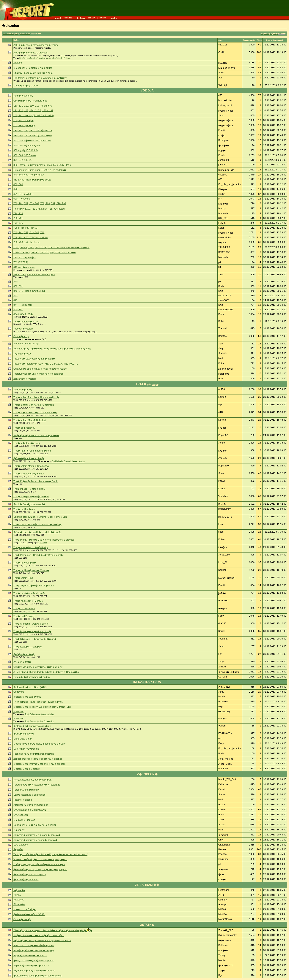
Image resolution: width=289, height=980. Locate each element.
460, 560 (18, 184)
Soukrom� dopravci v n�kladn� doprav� (37, 835)
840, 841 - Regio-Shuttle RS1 (29, 291)
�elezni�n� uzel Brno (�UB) (30, 687)
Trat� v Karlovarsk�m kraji (29, 474)
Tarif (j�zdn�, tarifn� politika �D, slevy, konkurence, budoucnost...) (51, 854)
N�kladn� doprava (24, 820)
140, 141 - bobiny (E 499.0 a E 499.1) (34, 115)
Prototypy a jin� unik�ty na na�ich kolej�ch (39, 374)
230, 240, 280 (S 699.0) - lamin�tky (33, 136)
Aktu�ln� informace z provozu (30, 53)
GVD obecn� (21, 815)
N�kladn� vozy (22, 354)
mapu (155, 384)
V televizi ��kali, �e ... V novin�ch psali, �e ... (40, 859)
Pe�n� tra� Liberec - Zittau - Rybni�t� (36, 435)
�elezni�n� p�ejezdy (27, 769)
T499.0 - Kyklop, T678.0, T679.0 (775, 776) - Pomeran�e (44, 252)
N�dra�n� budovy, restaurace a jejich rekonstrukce (42, 940)
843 (15, 300)
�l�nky (81, 18)
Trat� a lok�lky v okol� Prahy (31, 547)
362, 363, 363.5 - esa (25, 155)
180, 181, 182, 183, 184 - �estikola (33, 130)
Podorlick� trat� (23, 390)
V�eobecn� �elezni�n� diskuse (33, 68)
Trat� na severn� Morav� (29, 601)
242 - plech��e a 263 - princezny (32, 141)
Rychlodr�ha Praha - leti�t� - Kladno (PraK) (38, 702)
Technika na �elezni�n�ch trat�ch (34, 754)
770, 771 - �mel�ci (25, 258)
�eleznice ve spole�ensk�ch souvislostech (38, 976)
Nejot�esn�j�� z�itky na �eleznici (35, 825)
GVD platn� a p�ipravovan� (30, 810)
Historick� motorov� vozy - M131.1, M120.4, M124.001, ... (46, 364)
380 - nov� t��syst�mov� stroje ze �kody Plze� (43, 165)
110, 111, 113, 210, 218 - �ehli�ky (33, 106)
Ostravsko (19, 692)
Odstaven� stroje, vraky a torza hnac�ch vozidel (40, 369)
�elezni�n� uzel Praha (27, 697)
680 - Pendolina (22, 199)
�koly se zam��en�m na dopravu (33, 961)
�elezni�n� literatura (26, 880)
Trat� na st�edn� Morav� (29, 593)
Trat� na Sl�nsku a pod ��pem (32, 451)
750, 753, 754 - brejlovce (27, 242)
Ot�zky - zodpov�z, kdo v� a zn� (33, 73)
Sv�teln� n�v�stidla (26, 749)
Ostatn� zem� (22, 919)
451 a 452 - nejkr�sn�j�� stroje (32, 180)
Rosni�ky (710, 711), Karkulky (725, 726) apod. (39, 209)
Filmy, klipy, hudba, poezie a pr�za (32, 780)
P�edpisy (19, 830)
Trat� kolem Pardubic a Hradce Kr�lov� (36, 397)
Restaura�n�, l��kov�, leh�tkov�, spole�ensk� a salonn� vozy (52, 349)
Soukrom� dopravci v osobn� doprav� (35, 840)
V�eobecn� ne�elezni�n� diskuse (34, 971)
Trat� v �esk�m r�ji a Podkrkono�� (35, 413)
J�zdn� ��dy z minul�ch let (31, 805)
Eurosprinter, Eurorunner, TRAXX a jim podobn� (40, 170)
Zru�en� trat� (22, 662)
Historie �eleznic (23, 800)
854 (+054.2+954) (23, 314)
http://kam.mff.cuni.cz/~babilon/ (32, 58)
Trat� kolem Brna (23, 578)
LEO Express (21, 845)
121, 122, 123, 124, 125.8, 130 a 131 (33, 110)
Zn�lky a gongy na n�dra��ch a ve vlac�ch (39, 864)
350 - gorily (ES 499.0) (26, 150)
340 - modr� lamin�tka (27, 146)
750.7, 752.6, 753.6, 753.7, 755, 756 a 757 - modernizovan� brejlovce (51, 247)
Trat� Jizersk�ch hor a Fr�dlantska (34, 405)
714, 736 (18, 213)
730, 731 (18, 223)
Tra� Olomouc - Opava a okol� (31, 624)
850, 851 (18, 309)
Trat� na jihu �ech (24, 509)
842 (15, 296)
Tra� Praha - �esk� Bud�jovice (39, 721)
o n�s (114, 18)
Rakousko (19, 900)
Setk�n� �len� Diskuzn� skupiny (34, 950)
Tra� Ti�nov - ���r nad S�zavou (34, 586)
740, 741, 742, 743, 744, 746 (29, 232)
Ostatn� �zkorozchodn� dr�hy (32, 677)
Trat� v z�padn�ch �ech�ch (31, 497)
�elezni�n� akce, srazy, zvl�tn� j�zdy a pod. (40, 869)
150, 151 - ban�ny (24, 120)
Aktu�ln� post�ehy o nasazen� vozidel (36, 45)
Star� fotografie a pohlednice (29, 795)
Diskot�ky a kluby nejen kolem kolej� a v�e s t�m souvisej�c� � (53, 930)
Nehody (18, 62)
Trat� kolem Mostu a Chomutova (32, 466)
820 (15, 282)
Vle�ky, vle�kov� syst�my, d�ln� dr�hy (38, 667)
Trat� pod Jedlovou (24, 428)
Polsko (17, 895)
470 (15, 189)
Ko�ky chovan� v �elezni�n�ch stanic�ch (39, 935)
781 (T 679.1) (21, 262)
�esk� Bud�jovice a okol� (29, 504)
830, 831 (18, 286)
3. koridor (18, 711)
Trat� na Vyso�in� (25, 563)
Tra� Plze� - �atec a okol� (30, 489)
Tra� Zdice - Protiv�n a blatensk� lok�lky (37, 524)
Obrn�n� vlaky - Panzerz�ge (30, 101)
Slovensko (19, 904)
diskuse (68, 18)
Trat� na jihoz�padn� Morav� (31, 570)
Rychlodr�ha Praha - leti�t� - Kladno (68, 461)
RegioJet (18, 849)
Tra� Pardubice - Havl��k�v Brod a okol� (38, 555)
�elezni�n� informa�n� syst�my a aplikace (40, 764)
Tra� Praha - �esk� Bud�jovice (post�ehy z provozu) (44, 540)
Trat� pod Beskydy (24, 616)
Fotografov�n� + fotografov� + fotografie (37, 785)
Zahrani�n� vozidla (25, 379)
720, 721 (18, 218)
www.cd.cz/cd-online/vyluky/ (59, 58)
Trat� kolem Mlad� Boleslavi (30, 420)
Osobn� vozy (21, 336)
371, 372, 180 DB (23, 160)
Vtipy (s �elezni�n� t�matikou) (32, 966)
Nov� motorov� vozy (26, 322)
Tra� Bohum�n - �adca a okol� (32, 631)
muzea (103, 18)
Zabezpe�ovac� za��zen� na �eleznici (38, 759)
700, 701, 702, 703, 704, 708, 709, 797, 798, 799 (40, 203)
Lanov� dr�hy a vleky (26, 86)
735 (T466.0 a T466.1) (25, 228)
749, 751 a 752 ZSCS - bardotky (31, 237)
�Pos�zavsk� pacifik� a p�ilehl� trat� (37, 532)
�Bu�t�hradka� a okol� (29, 458)
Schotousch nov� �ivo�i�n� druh (34, 945)
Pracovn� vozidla (23, 329)
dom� (58, 18)
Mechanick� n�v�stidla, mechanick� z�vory (39, 744)
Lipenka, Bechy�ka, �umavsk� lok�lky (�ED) (40, 517)
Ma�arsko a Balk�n (25, 909)
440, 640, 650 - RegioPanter (29, 175)
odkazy (91, 18)
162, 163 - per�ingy (24, 125)
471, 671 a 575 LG (23, 194)
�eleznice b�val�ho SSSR (29, 914)
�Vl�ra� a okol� (24, 654)
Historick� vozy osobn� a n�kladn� (34, 359)
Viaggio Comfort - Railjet (27, 344)
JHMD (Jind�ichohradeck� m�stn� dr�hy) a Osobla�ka (46, 672)
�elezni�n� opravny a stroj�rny (32, 726)
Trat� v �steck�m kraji (27, 443)
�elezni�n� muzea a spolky (30, 874)
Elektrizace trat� (23, 739)
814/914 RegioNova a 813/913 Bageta (34, 274)
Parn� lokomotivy (23, 96)
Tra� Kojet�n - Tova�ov (28, 647)
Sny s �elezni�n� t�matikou (30, 956)
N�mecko (19, 890)
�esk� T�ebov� (24, 734)
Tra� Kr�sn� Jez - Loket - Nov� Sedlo (36, 481)
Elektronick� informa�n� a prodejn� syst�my (40, 78)
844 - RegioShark (23, 305)
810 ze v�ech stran (24, 267)
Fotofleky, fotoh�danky (26, 790)
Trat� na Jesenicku (24, 608)
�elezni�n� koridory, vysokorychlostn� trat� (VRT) (43, 707)
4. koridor (43, 543)
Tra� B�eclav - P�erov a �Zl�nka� (35, 639)
